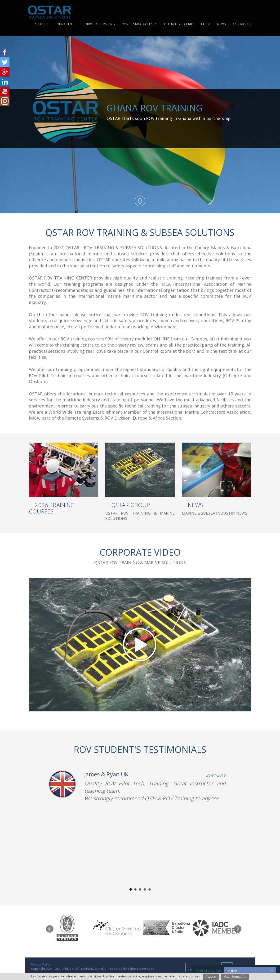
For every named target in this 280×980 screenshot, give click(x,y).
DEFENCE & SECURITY (179, 24)
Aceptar (211, 977)
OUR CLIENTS (66, 24)
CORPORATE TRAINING (99, 24)
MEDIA (206, 24)
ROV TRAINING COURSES (140, 24)
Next (238, 929)
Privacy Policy (41, 964)
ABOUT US (42, 24)
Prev (50, 929)
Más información (235, 977)
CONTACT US (242, 24)
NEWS (222, 24)
